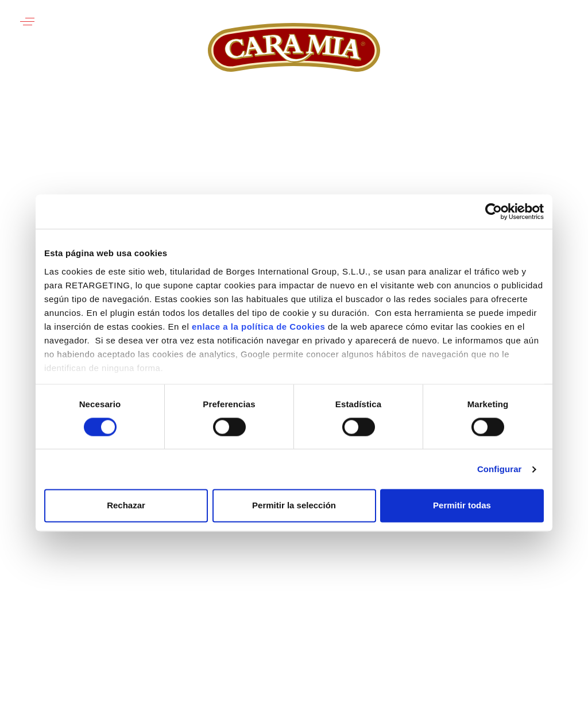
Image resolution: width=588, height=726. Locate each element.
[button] (27, 22)
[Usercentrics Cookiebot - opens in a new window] (494, 211)
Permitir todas (462, 506)
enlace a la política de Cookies (258, 327)
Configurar (500, 469)
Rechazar (126, 506)
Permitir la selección (294, 506)
